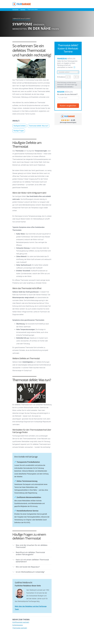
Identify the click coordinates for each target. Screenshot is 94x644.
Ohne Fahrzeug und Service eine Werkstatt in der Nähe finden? (67, 85)
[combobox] (68, 98)
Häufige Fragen (19, 131)
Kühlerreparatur (18, 625)
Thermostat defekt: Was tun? (38, 126)
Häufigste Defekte (20, 126)
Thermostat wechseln (20, 628)
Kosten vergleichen (68, 106)
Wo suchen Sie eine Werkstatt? (67, 94)
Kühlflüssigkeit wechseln (21, 622)
